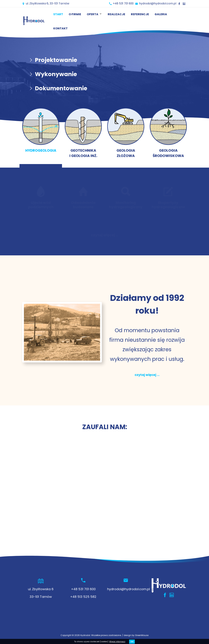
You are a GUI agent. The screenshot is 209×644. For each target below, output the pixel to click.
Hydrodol (85, 635)
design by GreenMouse (136, 635)
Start (58, 14)
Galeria (161, 14)
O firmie (75, 14)
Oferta (94, 14)
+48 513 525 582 (83, 597)
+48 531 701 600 (122, 3)
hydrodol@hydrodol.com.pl (157, 3)
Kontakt (60, 28)
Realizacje (116, 14)
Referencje (140, 14)
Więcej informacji (117, 642)
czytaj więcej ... (105, 235)
